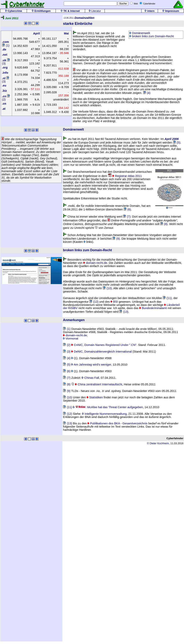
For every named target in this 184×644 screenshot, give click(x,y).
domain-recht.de (95, 263)
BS (114, 302)
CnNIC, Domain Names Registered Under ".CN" (104, 345)
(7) (127, 217)
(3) (67, 352)
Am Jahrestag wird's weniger (91, 365)
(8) (164, 224)
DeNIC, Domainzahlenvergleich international (101, 352)
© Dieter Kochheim (158, 443)
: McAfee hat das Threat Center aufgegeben (108, 407)
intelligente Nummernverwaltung (104, 414)
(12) (94, 302)
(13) (124, 312)
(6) (127, 209)
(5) (177, 143)
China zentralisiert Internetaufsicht (97, 384)
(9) (116, 239)
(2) (67, 345)
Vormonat (71, 339)
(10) (107, 288)
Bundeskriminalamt (153, 308)
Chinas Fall (90, 378)
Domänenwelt (140, 33)
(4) (147, 93)
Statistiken (95, 397)
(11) (167, 298)
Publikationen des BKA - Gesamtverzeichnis (117, 423)
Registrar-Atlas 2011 (125, 176)
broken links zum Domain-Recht (152, 36)
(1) (6, 45)
